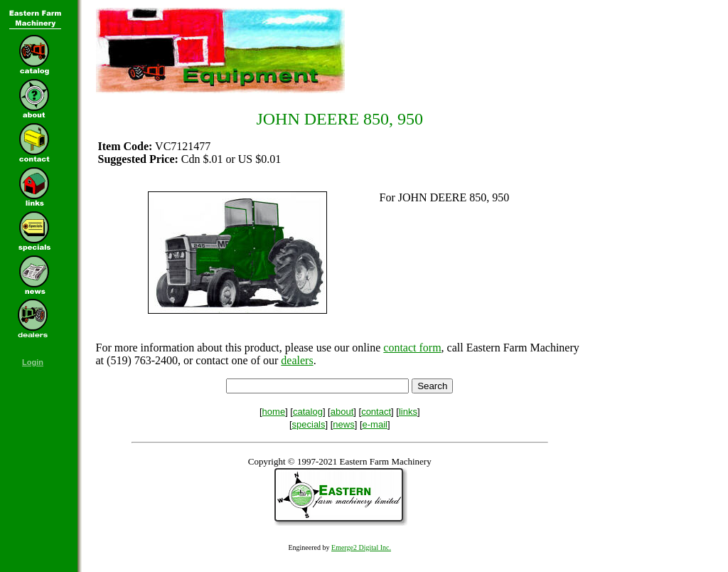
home (274, 412)
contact (376, 412)
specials (309, 424)
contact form (412, 348)
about (342, 412)
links (408, 412)
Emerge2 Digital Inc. (361, 547)
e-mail (375, 424)
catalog (308, 412)
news (343, 424)
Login (33, 362)
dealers (297, 360)
